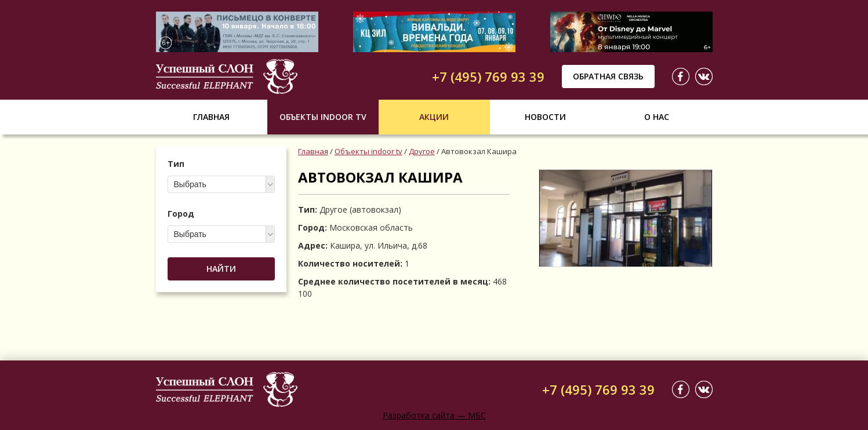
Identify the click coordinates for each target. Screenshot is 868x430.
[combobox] (221, 184)
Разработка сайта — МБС (434, 415)
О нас (657, 117)
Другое (422, 151)
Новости (545, 117)
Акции (434, 117)
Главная (211, 117)
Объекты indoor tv (323, 117)
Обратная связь (608, 76)
